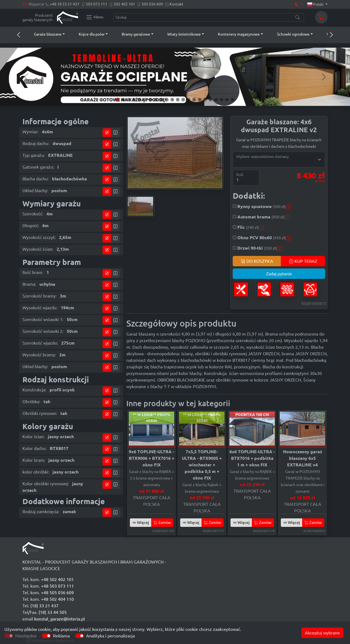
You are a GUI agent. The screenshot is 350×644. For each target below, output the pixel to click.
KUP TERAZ (303, 261)
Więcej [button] (141, 522)
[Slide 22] (232, 100)
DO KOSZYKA (257, 261)
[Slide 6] (145, 100)
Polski (316, 4)
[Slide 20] (221, 100)
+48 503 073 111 (57, 586)
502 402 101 (124, 4)
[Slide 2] (123, 100)
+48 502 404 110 (57, 599)
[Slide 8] (156, 100)
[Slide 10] (167, 100)
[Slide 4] (134, 100)
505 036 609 (152, 4)
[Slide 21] (227, 100)
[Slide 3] (129, 100)
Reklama (61, 636)
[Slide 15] (194, 100)
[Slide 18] (211, 100)
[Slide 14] (189, 100)
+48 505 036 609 (57, 593)
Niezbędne (26, 636)
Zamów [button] (162, 522)
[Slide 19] (216, 100)
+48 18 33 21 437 (65, 4)
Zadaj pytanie (279, 274)
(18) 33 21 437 (44, 606)
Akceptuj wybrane (322, 633)
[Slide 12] (178, 100)
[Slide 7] (150, 100)
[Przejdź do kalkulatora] (107, 133)
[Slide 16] (200, 100)
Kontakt (177, 4)
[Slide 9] (161, 100)
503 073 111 (97, 4)
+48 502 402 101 (57, 579)
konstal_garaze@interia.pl (59, 619)
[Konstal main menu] (95, 17)
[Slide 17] (205, 100)
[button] (44, 34)
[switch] (46, 636)
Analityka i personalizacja (110, 636)
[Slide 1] (118, 100)
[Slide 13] (183, 100)
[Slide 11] (172, 100)
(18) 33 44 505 (53, 612)
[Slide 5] (139, 100)
